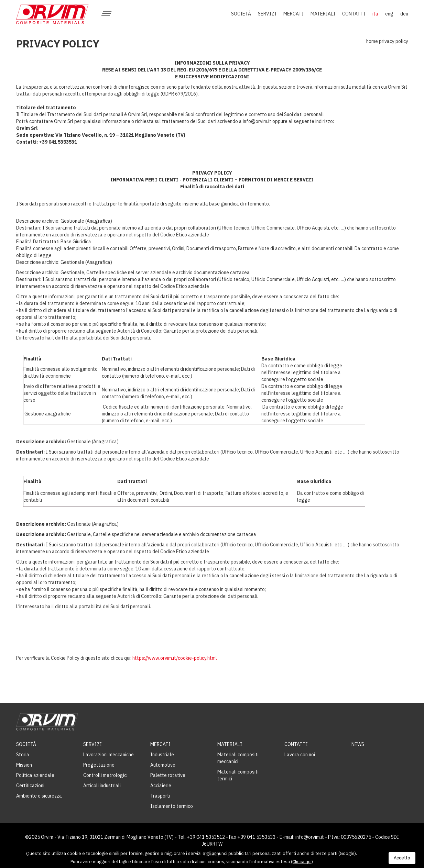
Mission (24, 765)
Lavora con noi (300, 755)
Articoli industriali (102, 786)
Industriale (162, 755)
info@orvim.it (310, 837)
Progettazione (99, 765)
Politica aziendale (35, 775)
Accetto (402, 858)
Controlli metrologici (105, 775)
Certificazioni (30, 786)
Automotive (163, 765)
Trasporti (160, 796)
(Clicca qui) (302, 862)
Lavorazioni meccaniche (108, 755)
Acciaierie (161, 786)
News (358, 744)
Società (26, 744)
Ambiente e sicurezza (39, 796)
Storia (23, 755)
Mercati (160, 744)
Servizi (93, 744)
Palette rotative (168, 775)
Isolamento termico (172, 806)
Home (372, 41)
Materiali (230, 744)
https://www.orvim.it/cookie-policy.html (175, 658)
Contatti (296, 744)
